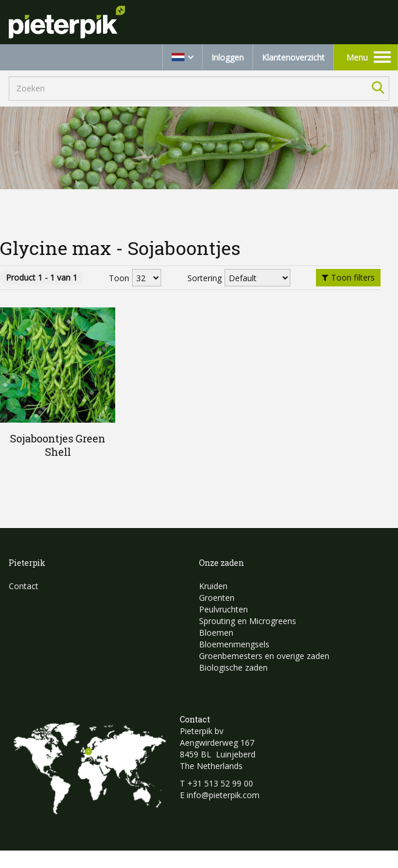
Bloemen (216, 633)
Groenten (217, 598)
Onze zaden (221, 563)
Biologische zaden (233, 667)
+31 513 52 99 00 (220, 783)
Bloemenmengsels (234, 644)
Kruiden (213, 586)
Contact (24, 586)
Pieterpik (27, 563)
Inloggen (228, 57)
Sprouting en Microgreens (248, 621)
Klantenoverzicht (293, 57)
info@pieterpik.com (223, 795)
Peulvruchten (223, 609)
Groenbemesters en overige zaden (264, 656)
